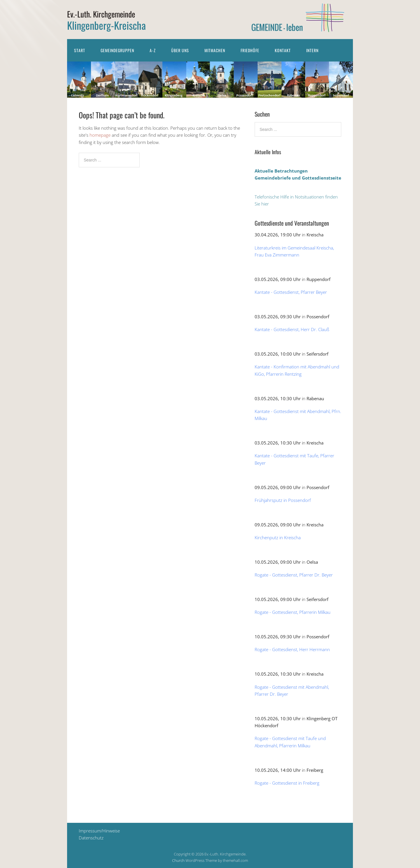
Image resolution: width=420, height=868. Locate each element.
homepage (100, 135)
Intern (312, 50)
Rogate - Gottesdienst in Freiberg (287, 783)
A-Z (153, 50)
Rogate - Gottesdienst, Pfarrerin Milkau (293, 612)
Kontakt (283, 50)
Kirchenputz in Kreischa (278, 537)
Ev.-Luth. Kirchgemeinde (101, 14)
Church (178, 860)
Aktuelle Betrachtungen (281, 171)
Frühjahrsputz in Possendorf (283, 500)
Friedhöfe (250, 50)
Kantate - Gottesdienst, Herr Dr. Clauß (292, 329)
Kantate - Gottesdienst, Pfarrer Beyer (291, 292)
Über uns (180, 50)
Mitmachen (215, 50)
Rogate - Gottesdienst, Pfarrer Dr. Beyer (294, 575)
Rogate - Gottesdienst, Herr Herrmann (292, 649)
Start (80, 50)
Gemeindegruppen (117, 50)
